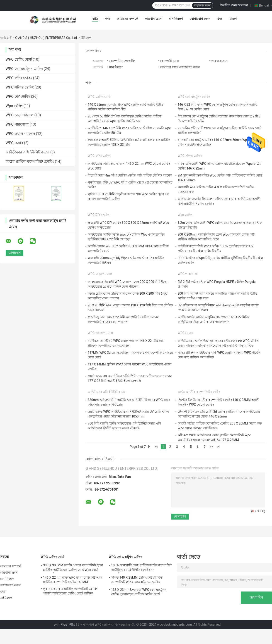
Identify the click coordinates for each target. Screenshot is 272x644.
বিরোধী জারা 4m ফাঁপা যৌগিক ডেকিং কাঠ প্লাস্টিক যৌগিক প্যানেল (130, 175)
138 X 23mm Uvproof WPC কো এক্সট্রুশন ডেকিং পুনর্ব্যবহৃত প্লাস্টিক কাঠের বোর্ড (139, 592)
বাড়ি (95, 19)
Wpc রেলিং (14, 106)
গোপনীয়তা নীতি (65, 625)
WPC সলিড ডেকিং (20, 87)
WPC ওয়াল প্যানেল (20, 134)
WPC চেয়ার (14, 143)
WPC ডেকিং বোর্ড (19, 59)
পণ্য (107, 19)
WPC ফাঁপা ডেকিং (19, 78)
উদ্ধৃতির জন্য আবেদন (234, 5)
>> (212, 447)
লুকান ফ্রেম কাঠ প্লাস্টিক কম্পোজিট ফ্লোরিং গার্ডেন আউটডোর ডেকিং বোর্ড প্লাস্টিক (70, 591)
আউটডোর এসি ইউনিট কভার (28, 152)
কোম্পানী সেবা (169, 61)
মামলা (233, 19)
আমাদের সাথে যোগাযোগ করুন (180, 67)
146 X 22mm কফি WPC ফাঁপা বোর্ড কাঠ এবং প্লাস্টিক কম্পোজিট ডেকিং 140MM (73, 580)
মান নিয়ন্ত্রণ (176, 19)
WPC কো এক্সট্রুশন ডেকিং (24, 69)
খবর (220, 19)
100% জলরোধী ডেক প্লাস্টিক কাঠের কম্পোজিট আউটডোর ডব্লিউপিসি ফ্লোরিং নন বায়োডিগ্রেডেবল (142, 568)
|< (149, 447)
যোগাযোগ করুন (200, 19)
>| (218, 447)
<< (156, 447)
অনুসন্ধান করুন (202, 5)
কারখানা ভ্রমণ (153, 19)
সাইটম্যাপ (6, 598)
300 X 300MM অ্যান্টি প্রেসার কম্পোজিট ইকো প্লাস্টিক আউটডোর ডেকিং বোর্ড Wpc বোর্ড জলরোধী (73, 568)
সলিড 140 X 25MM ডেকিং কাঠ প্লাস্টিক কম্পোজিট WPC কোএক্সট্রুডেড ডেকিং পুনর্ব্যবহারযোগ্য (137, 580)
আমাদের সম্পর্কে (127, 19)
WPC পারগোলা (17, 124)
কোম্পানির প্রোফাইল (122, 61)
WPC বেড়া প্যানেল (20, 115)
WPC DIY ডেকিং (18, 97)
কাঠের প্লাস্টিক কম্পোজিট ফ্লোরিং (30, 161)
